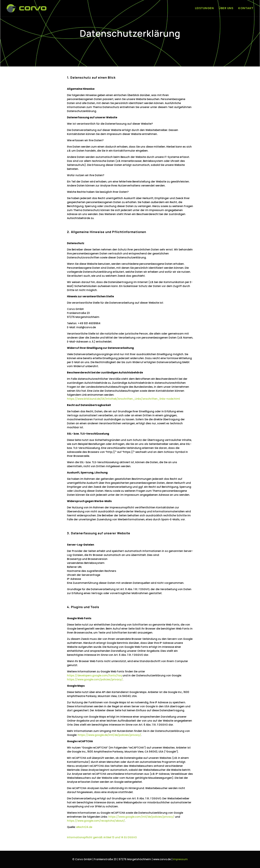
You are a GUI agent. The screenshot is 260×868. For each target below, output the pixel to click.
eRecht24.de (84, 827)
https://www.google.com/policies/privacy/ (95, 679)
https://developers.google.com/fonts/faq (94, 675)
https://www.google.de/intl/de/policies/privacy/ (109, 735)
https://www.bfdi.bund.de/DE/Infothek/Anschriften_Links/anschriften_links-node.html (123, 399)
